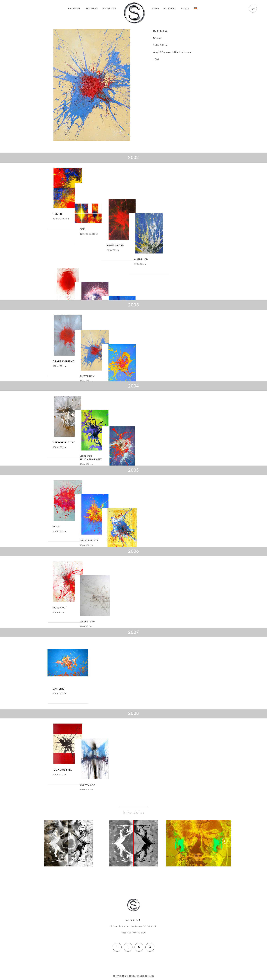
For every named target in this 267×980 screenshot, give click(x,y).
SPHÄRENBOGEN (151, 442)
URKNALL (146, 280)
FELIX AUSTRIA (62, 770)
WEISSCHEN (104, 608)
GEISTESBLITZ (106, 526)
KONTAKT (170, 8)
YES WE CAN (104, 770)
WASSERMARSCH (151, 526)
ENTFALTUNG (149, 361)
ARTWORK (74, 8)
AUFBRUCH (191, 214)
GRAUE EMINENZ (63, 361)
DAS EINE (59, 689)
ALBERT (101, 280)
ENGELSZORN (149, 214)
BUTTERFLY (104, 361)
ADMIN (185, 8)
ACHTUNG (59, 280)
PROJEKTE (92, 8)
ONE (99, 214)
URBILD (57, 214)
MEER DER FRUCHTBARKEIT (107, 444)
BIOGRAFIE (110, 8)
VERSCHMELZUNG (64, 442)
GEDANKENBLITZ (195, 280)
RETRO (57, 526)
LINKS (156, 8)
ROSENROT (60, 608)
